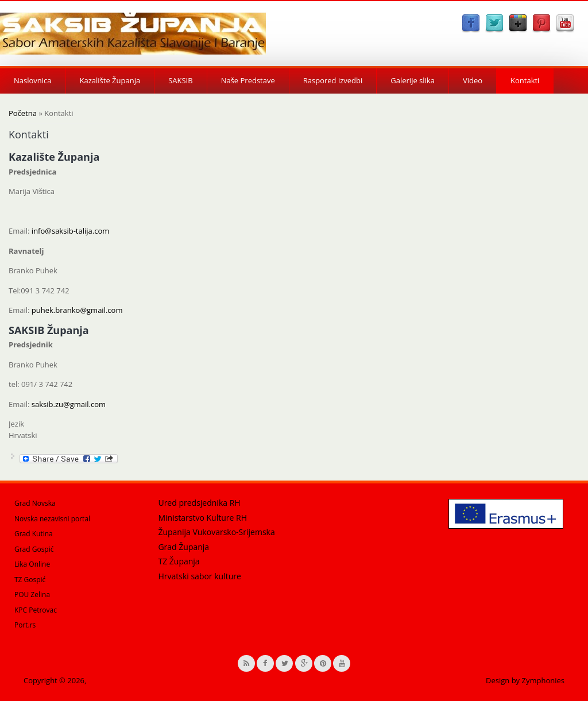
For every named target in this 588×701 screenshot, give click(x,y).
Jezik (16, 424)
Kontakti (525, 80)
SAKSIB (180, 80)
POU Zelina (32, 595)
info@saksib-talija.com (70, 231)
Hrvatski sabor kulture (199, 576)
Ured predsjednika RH (199, 503)
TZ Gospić (30, 580)
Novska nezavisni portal (52, 519)
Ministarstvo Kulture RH (202, 518)
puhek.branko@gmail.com (77, 310)
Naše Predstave (248, 80)
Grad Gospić (34, 549)
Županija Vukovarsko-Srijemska (216, 532)
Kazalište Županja (110, 80)
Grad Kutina (34, 534)
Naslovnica (33, 80)
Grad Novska (35, 503)
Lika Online (32, 564)
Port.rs (25, 625)
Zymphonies (543, 680)
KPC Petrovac (36, 610)
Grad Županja (183, 547)
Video (473, 80)
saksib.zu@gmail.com (69, 404)
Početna (23, 113)
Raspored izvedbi (333, 80)
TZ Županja (179, 561)
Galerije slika (413, 80)
